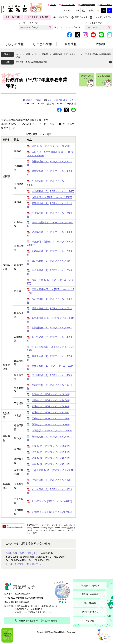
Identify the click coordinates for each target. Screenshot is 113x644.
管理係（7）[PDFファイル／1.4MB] (50, 413)
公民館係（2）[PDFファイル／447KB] (52, 501)
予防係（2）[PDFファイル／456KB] (51, 425)
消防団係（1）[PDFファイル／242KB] (52, 431)
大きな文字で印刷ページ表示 (61, 100)
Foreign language (88, 5)
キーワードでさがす (28, 23)
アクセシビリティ (90, 612)
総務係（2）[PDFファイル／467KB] (51, 458)
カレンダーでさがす (103, 17)
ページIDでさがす (94, 23)
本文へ (53, 5)
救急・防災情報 (13, 17)
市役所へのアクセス (90, 586)
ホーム (19, 54)
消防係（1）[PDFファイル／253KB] (51, 452)
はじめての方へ (68, 5)
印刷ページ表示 (33, 100)
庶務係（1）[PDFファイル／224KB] (51, 446)
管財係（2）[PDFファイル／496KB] (51, 146)
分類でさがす (63, 17)
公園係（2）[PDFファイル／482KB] (51, 394)
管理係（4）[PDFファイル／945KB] (51, 406)
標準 (78, 11)
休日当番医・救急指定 (38, 17)
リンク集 (90, 621)
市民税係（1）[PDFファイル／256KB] (52, 197)
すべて (60, 27)
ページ (70, 27)
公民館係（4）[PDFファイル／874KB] (52, 512)
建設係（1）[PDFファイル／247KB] (51, 400)
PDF (78, 27)
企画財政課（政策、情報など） (66, 54)
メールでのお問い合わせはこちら (23, 564)
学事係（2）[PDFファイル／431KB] (51, 464)
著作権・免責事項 (90, 594)
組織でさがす (81, 17)
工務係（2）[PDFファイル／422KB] (51, 419)
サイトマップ (106, 5)
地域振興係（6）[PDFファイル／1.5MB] (53, 191)
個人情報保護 (90, 603)
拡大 (84, 11)
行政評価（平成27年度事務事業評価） (32, 62)
